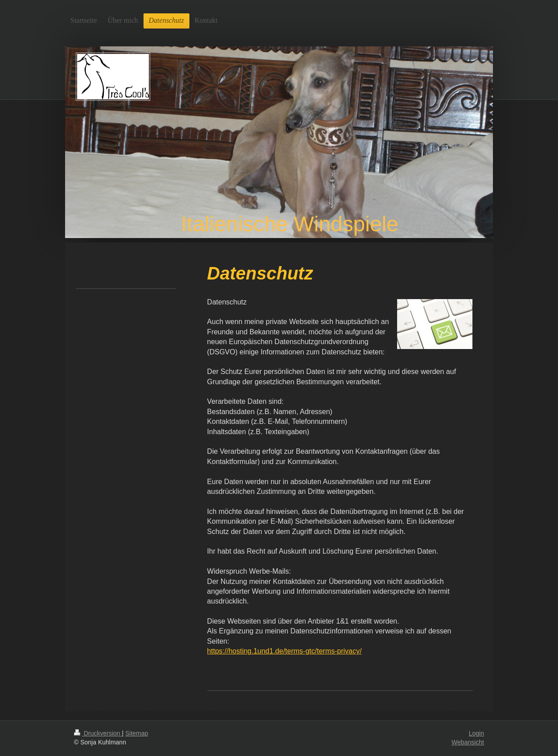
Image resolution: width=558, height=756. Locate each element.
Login (476, 733)
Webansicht (468, 742)
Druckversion (98, 733)
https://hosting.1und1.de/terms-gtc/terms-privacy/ (285, 651)
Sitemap (137, 733)
